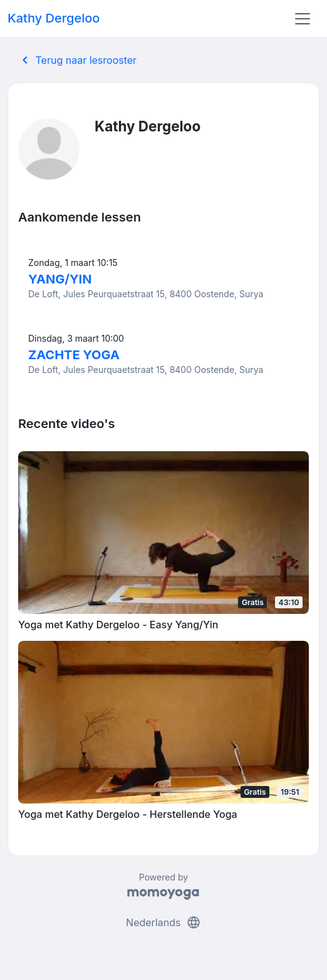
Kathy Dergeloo (54, 18)
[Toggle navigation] (303, 19)
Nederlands (163, 922)
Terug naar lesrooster (77, 60)
